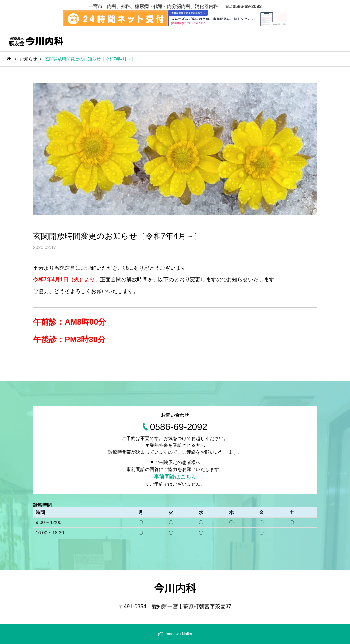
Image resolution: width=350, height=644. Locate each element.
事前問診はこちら (175, 477)
